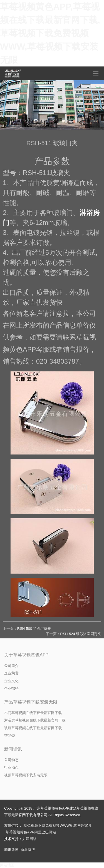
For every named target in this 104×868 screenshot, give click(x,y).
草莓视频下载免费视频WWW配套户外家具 (58, 825)
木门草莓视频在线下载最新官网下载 (33, 713)
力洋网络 (29, 839)
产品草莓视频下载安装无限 (31, 702)
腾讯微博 (11, 850)
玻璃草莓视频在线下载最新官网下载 (33, 728)
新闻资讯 (13, 749)
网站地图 (7, 865)
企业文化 (11, 681)
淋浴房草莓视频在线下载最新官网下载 (35, 720)
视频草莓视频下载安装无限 (26, 775)
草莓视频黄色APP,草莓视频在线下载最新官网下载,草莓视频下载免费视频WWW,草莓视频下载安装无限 (50, 33)
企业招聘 (11, 688)
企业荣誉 (11, 673)
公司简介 (11, 666)
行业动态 (11, 767)
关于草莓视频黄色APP (26, 655)
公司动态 (11, 760)
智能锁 (10, 735)
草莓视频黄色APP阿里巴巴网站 (31, 832)
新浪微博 (28, 850)
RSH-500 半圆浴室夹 (34, 629)
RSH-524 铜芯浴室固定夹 (81, 634)
